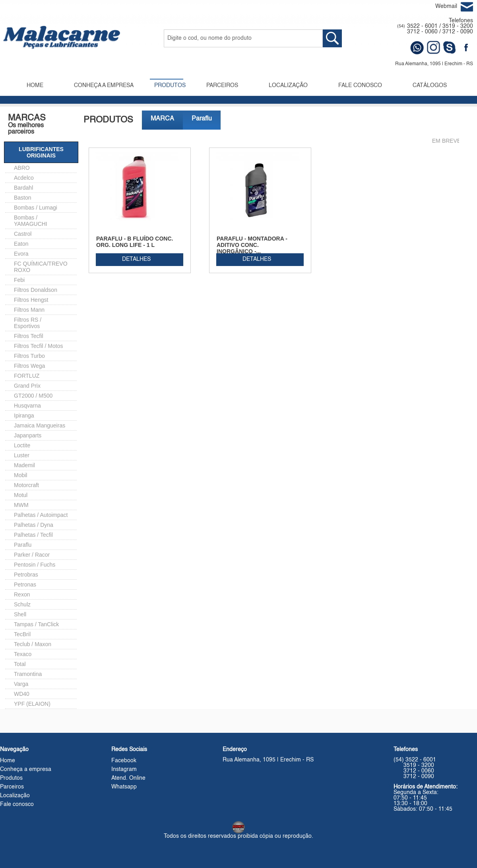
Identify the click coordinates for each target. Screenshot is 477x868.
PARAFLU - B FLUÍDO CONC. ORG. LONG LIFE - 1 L (135, 242)
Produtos (11, 778)
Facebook (124, 761)
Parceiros (12, 787)
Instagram (124, 769)
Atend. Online (128, 778)
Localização (15, 796)
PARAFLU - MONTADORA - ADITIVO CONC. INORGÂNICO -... (252, 245)
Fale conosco (17, 804)
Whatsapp (124, 787)
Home (8, 761)
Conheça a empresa (26, 769)
